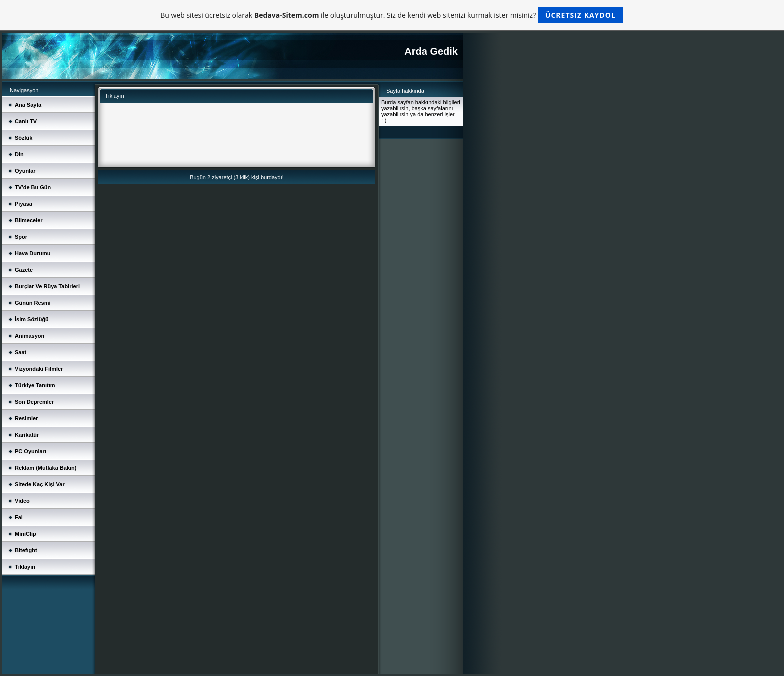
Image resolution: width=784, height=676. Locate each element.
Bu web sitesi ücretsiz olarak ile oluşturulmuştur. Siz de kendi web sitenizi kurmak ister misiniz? (392, 15)
